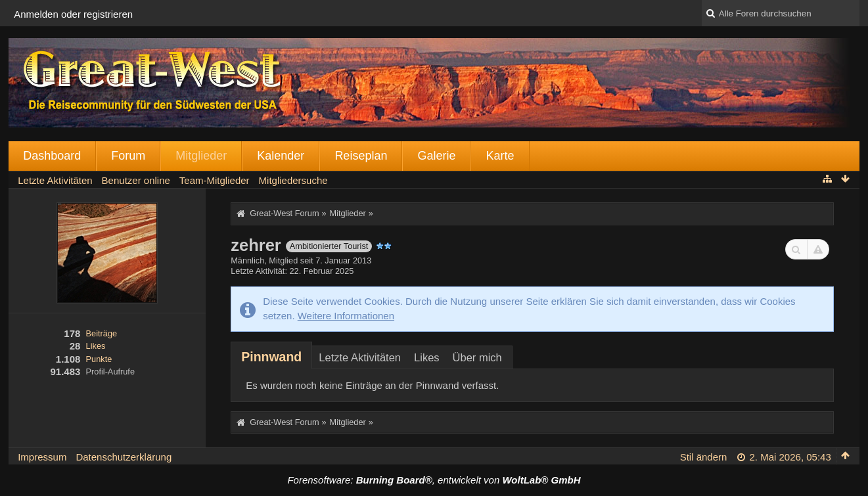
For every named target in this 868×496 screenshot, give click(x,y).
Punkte (99, 359)
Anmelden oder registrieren (73, 14)
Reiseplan (361, 156)
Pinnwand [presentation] (271, 357)
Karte (500, 156)
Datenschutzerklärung (124, 457)
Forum (128, 156)
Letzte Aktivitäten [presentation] (360, 357)
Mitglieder (201, 156)
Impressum (42, 457)
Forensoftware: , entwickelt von (434, 480)
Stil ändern (704, 457)
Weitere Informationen (346, 316)
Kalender (281, 156)
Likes (96, 346)
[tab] (271, 357)
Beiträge (102, 333)
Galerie (436, 156)
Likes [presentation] (427, 357)
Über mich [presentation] (477, 357)
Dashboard (52, 156)
